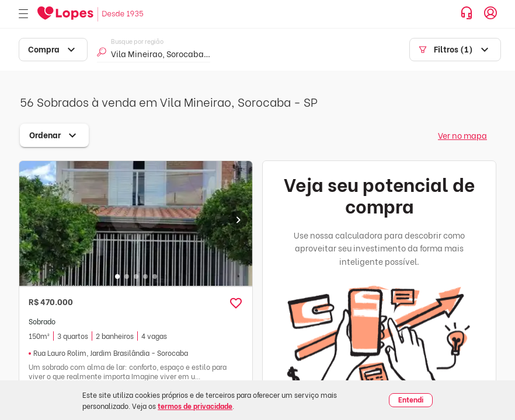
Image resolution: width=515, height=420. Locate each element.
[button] (236, 303)
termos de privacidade (195, 406)
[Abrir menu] (23, 14)
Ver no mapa (462, 135)
